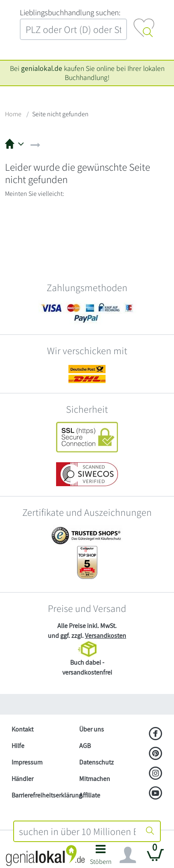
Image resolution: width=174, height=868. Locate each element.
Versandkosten (106, 636)
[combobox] (77, 831)
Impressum (27, 762)
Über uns (92, 729)
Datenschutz (96, 762)
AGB (85, 746)
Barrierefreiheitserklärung (42, 795)
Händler (22, 779)
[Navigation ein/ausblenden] (128, 855)
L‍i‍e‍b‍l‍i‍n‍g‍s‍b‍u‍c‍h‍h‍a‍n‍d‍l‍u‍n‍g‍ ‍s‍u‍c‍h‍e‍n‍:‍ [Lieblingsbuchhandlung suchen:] (70, 12)
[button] (101, 857)
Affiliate (90, 795)
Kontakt (22, 729)
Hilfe (18, 746)
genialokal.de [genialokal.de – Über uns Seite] (42, 68)
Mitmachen (95, 779)
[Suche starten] (150, 831)
